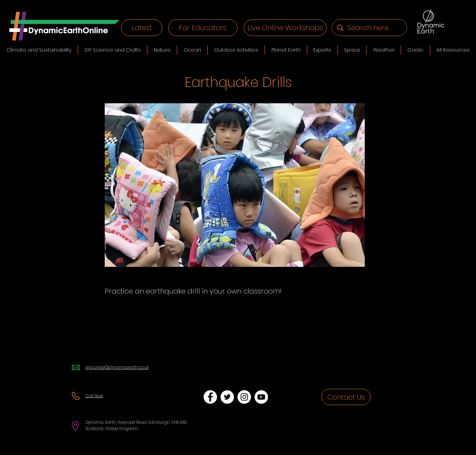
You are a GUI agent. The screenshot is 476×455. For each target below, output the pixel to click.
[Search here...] (370, 28)
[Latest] (142, 28)
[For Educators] (203, 28)
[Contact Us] (346, 397)
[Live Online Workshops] (285, 28)
